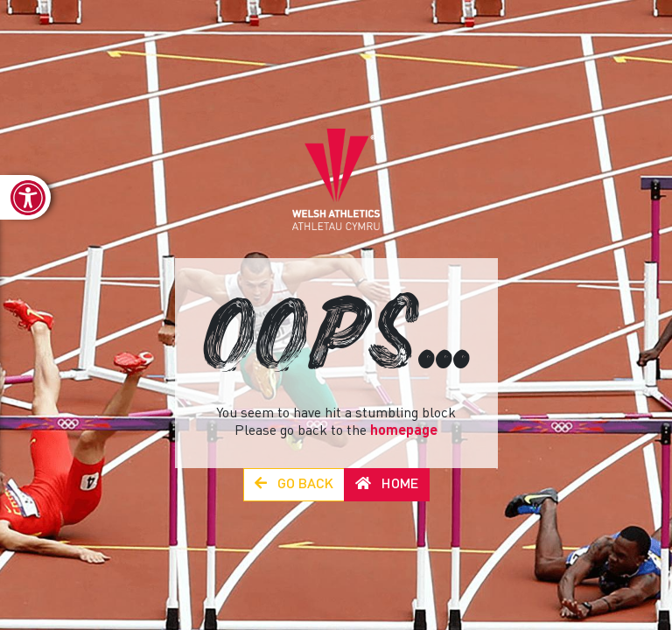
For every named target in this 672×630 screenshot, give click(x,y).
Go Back (294, 484)
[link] (25, 197)
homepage (404, 431)
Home (387, 484)
